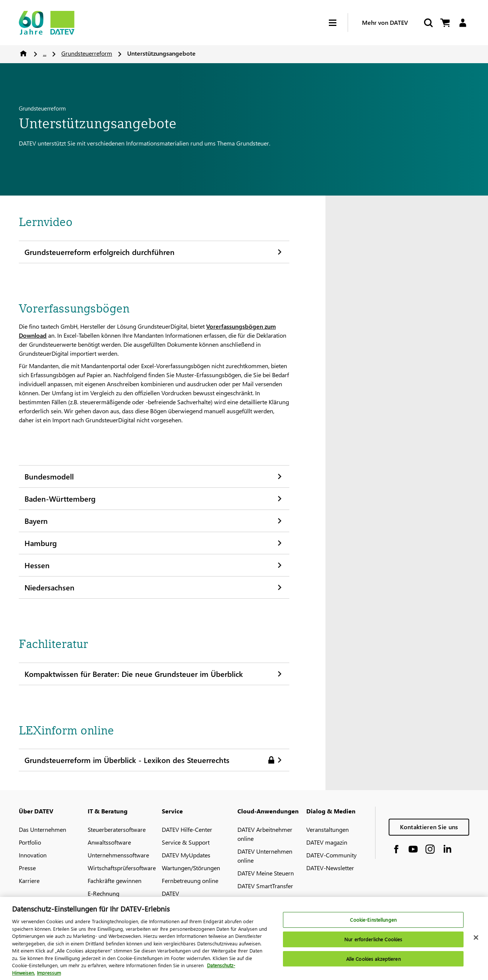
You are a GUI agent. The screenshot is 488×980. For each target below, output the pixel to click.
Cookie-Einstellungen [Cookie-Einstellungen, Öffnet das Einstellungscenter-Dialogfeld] (373, 923)
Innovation (33, 855)
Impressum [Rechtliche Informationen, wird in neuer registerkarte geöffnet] (49, 976)
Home (23, 53)
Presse (27, 868)
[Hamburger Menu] (338, 23)
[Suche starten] (428, 23)
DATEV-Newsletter (330, 868)
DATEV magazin (327, 842)
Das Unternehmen (43, 829)
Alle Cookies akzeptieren (373, 962)
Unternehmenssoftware (118, 855)
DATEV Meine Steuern (266, 873)
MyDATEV (250, 899)
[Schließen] (476, 941)
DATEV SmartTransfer (265, 886)
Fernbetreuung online (190, 881)
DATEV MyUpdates (186, 855)
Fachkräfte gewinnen (115, 881)
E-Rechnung (103, 893)
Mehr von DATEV (385, 22)
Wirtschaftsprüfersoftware (122, 868)
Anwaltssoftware (109, 842)
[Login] (463, 23)
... (45, 53)
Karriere (29, 881)
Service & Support (186, 842)
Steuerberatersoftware (117, 829)
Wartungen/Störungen (191, 868)
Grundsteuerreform (87, 53)
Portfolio (30, 842)
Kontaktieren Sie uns (429, 827)
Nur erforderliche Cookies (373, 943)
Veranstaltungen (328, 829)
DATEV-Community (331, 855)
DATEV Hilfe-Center (187, 829)
